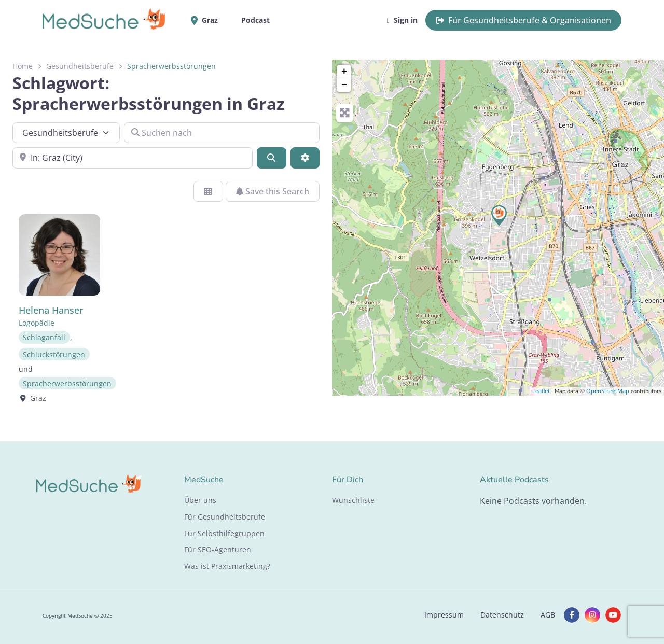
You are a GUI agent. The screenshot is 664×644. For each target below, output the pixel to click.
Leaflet (541, 391)
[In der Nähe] (133, 158)
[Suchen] (271, 158)
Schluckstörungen (54, 354)
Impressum (444, 615)
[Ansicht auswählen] (208, 191)
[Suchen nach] (222, 133)
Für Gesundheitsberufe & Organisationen (523, 20)
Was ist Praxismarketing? (227, 566)
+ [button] (344, 72)
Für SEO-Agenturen (218, 549)
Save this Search (273, 191)
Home (23, 66)
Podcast (255, 20)
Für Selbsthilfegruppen (224, 533)
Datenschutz (502, 615)
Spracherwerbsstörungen (67, 383)
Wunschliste (353, 500)
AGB (548, 615)
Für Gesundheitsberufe (225, 517)
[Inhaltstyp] (66, 133)
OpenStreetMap (608, 391)
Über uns (200, 500)
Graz (208, 20)
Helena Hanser (51, 310)
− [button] (344, 85)
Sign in (402, 20)
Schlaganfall (44, 337)
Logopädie (37, 323)
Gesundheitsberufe (80, 66)
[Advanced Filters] (305, 158)
